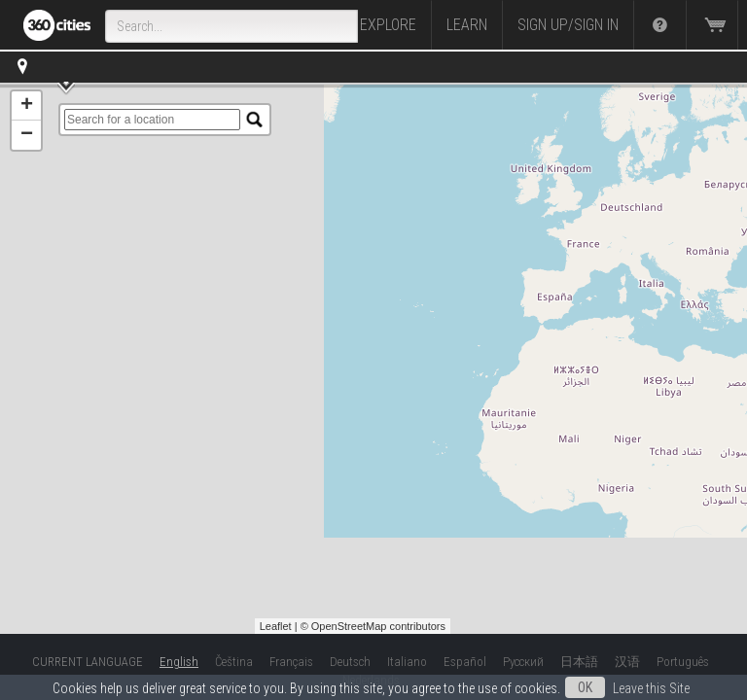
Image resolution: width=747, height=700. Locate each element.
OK (585, 687)
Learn (467, 25)
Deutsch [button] (350, 662)
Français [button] (291, 662)
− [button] (27, 135)
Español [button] (465, 662)
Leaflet (276, 626)
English (179, 662)
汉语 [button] (627, 662)
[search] (152, 120)
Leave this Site (651, 688)
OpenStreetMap (349, 626)
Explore (388, 25)
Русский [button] (523, 662)
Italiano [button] (407, 662)
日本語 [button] (579, 662)
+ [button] (27, 106)
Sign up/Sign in (568, 25)
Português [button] (683, 662)
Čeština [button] (234, 662)
